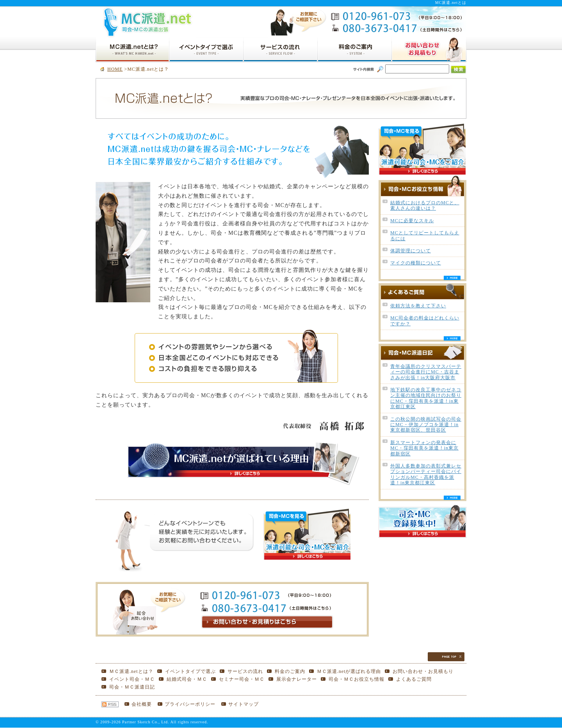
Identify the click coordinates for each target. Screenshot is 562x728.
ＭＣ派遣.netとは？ (131, 671)
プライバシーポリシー (190, 704)
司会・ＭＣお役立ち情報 (357, 679)
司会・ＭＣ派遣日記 (132, 687)
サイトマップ (244, 704)
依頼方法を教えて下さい (418, 306)
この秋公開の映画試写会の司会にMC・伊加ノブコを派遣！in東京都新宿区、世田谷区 (426, 425)
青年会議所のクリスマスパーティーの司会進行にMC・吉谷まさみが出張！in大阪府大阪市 (426, 372)
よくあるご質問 (414, 679)
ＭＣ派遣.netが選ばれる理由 (349, 671)
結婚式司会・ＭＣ (187, 679)
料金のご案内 (290, 671)
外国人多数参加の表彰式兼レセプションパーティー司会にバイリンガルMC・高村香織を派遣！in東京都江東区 (426, 474)
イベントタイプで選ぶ (190, 671)
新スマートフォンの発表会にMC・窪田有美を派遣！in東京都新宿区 (424, 448)
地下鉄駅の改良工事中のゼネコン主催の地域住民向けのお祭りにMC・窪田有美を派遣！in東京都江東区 (426, 398)
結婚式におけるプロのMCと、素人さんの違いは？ (425, 205)
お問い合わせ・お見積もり (423, 671)
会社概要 (142, 704)
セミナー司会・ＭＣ (242, 679)
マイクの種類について (416, 263)
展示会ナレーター (297, 679)
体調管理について (411, 251)
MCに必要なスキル (412, 221)
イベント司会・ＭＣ (132, 679)
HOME (115, 69)
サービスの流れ (245, 671)
